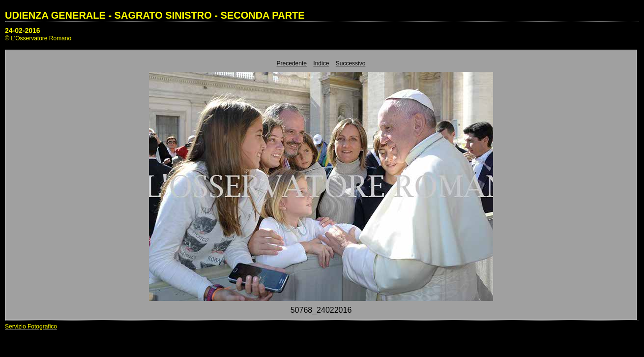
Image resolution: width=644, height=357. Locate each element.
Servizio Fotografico (31, 327)
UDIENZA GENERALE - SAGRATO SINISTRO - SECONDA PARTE (155, 15)
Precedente (292, 63)
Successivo (351, 63)
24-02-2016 (23, 30)
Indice (321, 63)
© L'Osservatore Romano (38, 38)
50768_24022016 (321, 310)
